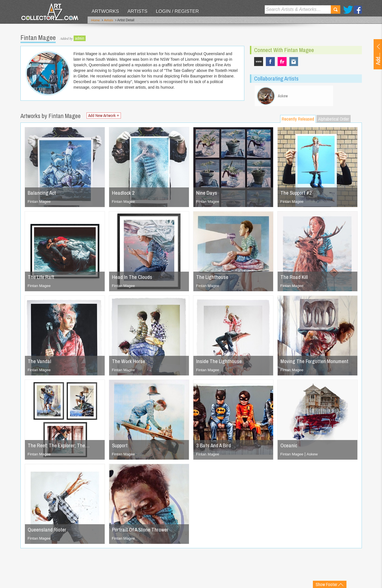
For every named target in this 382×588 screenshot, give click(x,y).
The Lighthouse (213, 278)
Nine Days (207, 194)
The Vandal (40, 363)
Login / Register (177, 11)
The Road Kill (295, 278)
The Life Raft (42, 278)
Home (96, 20)
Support (120, 447)
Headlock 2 (124, 194)
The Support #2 (297, 194)
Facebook (358, 10)
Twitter (348, 10)
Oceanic (289, 447)
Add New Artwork (105, 117)
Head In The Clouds (133, 278)
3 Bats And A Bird (215, 447)
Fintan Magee (40, 203)
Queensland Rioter (48, 531)
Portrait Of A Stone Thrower (142, 531)
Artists (137, 11)
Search (336, 10)
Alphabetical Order (334, 121)
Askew (313, 456)
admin (80, 38)
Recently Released (298, 121)
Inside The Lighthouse (220, 363)
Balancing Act (42, 194)
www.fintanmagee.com (259, 61)
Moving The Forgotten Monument (316, 363)
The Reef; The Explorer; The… (61, 447)
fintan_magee (294, 61)
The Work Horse (129, 363)
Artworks (106, 11)
